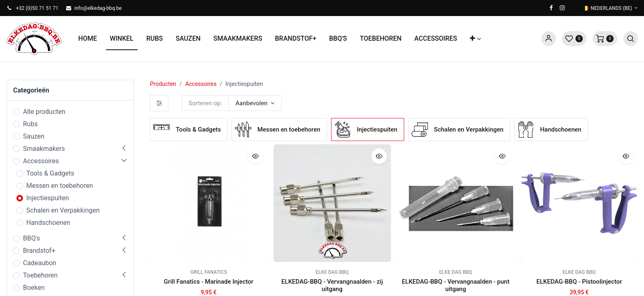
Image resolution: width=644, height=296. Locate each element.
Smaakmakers (44, 149)
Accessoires (41, 161)
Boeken (34, 288)
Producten (163, 84)
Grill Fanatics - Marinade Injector (209, 282)
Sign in (549, 39)
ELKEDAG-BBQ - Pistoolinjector (579, 282)
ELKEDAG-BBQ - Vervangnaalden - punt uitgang (455, 285)
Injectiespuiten (48, 198)
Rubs (30, 124)
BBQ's (31, 238)
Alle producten (44, 112)
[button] (476, 39)
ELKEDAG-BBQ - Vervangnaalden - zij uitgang (332, 285)
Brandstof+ (39, 251)
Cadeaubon (40, 263)
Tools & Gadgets (50, 173)
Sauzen (34, 136)
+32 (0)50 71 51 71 (37, 8)
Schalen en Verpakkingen (63, 210)
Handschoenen (48, 223)
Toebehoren (40, 275)
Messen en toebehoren (60, 186)
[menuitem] (88, 39)
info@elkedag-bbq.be (98, 8)
